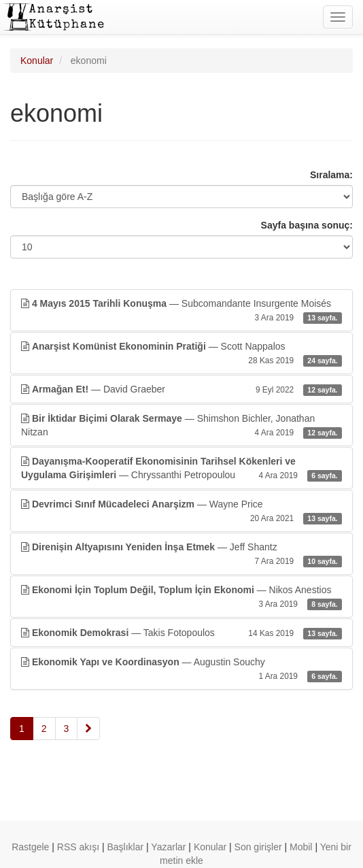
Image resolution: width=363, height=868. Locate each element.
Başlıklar (126, 847)
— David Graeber (181, 389)
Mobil (301, 847)
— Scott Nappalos (181, 354)
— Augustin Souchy (181, 669)
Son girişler (258, 847)
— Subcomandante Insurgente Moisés (181, 311)
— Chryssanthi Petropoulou (181, 469)
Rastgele (30, 847)
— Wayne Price (181, 512)
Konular (37, 61)
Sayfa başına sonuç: (307, 225)
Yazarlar (168, 847)
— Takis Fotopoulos (181, 633)
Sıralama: (331, 175)
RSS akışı (78, 847)
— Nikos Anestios (181, 597)
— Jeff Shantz (181, 554)
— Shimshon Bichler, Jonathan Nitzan (181, 426)
